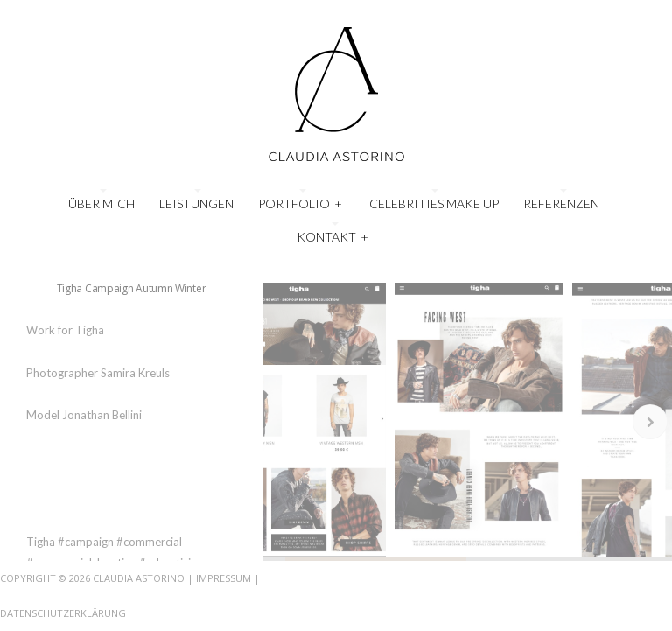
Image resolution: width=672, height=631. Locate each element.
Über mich (101, 203)
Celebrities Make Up (434, 203)
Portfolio (301, 202)
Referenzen (561, 203)
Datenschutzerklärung (63, 613)
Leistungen (196, 203)
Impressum (224, 578)
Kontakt (333, 235)
